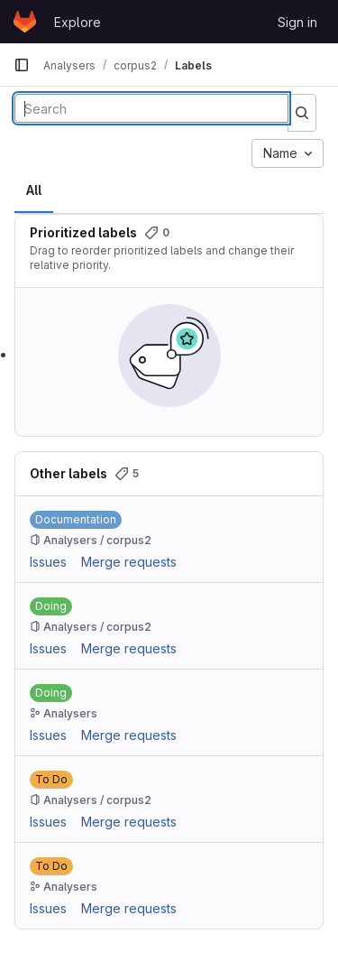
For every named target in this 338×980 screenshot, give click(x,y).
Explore (78, 22)
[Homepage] (25, 22)
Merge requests (129, 562)
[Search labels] (151, 108)
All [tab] (34, 190)
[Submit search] (302, 113)
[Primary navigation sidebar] (22, 65)
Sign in (297, 22)
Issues (48, 562)
